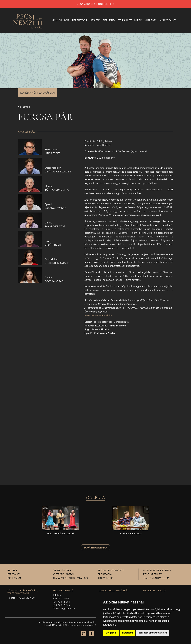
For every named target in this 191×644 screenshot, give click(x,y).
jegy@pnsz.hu (69, 608)
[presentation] (30, 147)
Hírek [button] (138, 21)
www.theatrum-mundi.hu (98, 315)
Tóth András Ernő (57, 190)
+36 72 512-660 (26, 598)
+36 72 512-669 (61, 602)
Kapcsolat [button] (167, 21)
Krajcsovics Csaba (104, 333)
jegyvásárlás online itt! (95, 4)
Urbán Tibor (53, 245)
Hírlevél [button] (151, 21)
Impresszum (14, 578)
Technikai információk (111, 571)
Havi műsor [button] (60, 21)
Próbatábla (105, 574)
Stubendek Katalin (57, 263)
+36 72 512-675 (61, 605)
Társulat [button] (125, 21)
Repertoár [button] (79, 21)
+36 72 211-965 (61, 598)
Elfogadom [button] (111, 633)
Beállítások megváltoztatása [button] (153, 633)
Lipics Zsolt (52, 153)
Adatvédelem (106, 578)
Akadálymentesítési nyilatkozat (71, 578)
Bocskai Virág (54, 281)
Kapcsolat (13, 574)
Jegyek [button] (95, 21)
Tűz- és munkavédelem (156, 578)
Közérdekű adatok (64, 574)
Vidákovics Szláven (58, 172)
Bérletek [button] (109, 21)
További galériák (95, 548)
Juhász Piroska (101, 329)
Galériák (12, 571)
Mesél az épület (152, 574)
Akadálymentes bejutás (157, 571)
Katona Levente (55, 208)
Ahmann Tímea (117, 326)
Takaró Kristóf (55, 226)
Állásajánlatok (62, 571)
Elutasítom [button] (127, 633)
